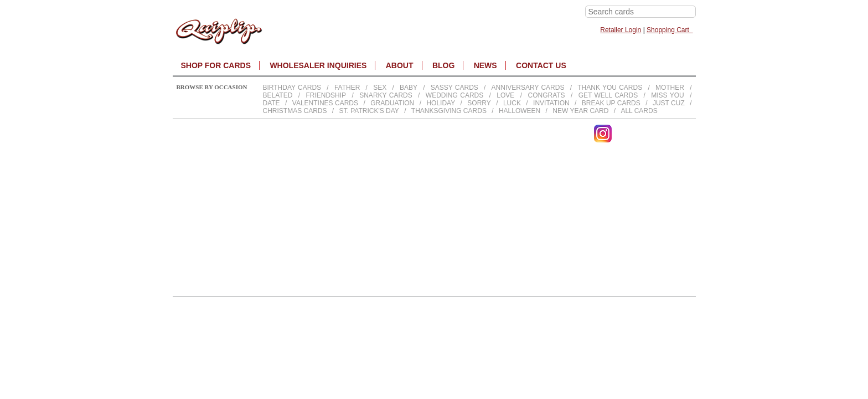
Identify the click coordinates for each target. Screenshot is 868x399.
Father (347, 88)
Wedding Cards (454, 95)
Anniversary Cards (528, 88)
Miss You (668, 95)
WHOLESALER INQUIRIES (318, 65)
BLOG (443, 65)
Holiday (441, 103)
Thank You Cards (610, 88)
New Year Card (580, 111)
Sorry (479, 103)
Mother (670, 88)
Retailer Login (621, 30)
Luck (512, 103)
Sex (380, 88)
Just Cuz (669, 103)
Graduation (392, 103)
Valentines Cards (325, 103)
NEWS (485, 65)
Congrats (546, 95)
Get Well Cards (608, 95)
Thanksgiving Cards (449, 111)
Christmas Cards (295, 111)
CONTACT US (541, 65)
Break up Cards (611, 103)
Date (272, 103)
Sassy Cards (454, 88)
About (400, 65)
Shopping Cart (670, 30)
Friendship (326, 95)
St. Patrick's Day (369, 111)
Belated (278, 95)
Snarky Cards (386, 95)
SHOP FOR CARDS (216, 65)
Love (505, 95)
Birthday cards (292, 88)
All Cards (639, 111)
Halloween (520, 111)
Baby (409, 88)
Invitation (551, 103)
